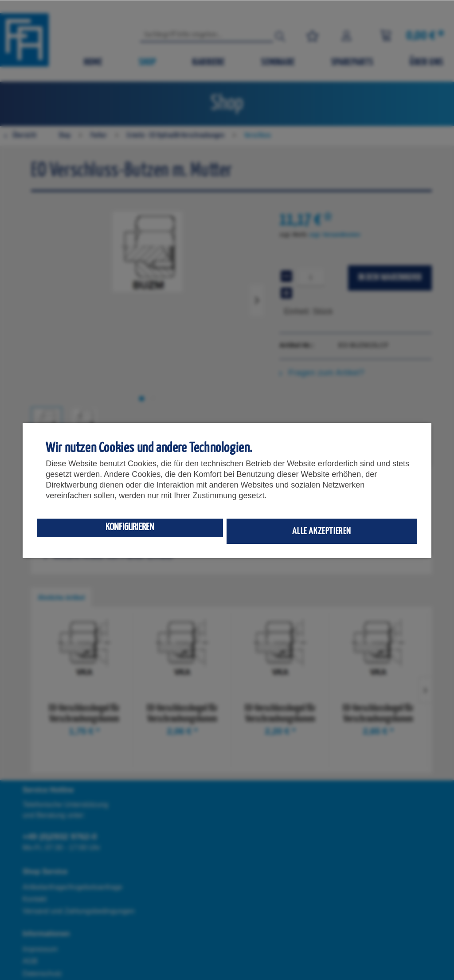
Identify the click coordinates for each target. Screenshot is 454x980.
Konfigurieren (130, 527)
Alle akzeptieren (322, 531)
